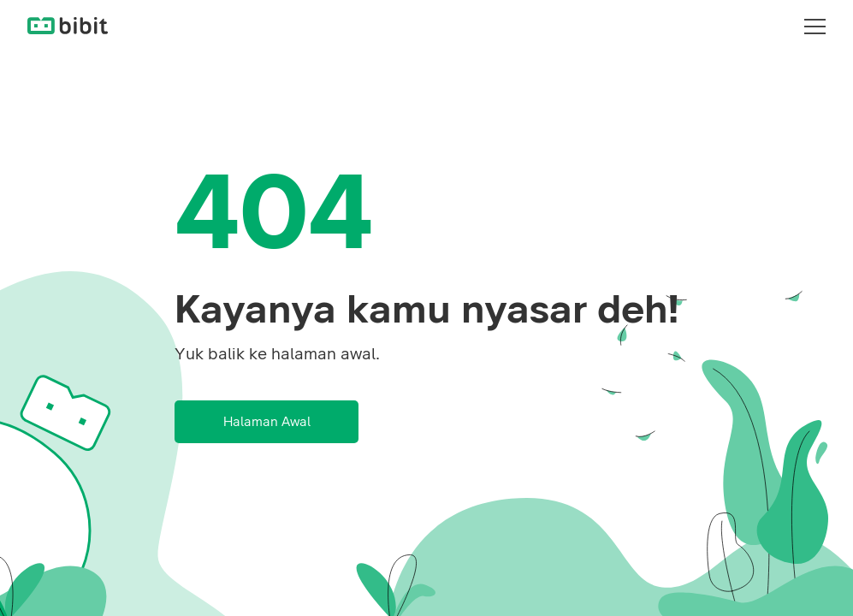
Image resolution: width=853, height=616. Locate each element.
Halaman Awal (267, 422)
